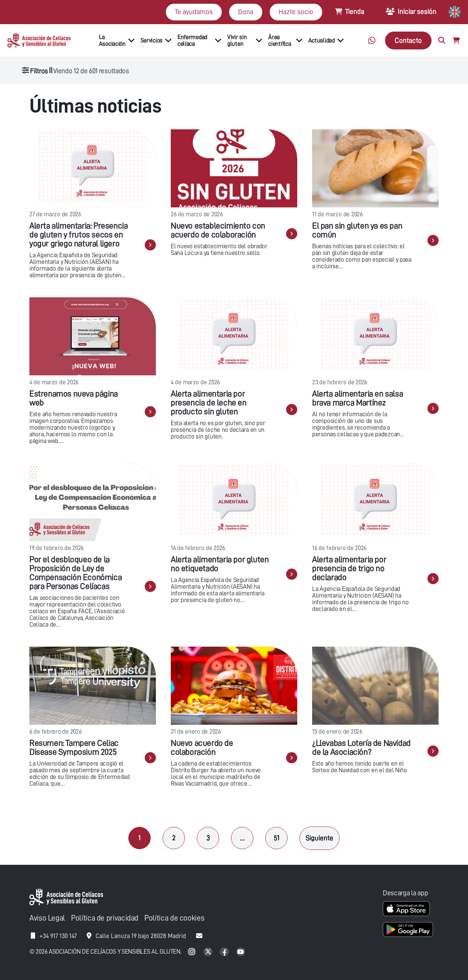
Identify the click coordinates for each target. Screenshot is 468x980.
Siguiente (320, 838)
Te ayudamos (194, 12)
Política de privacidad (105, 918)
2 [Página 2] (174, 838)
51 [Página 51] (277, 838)
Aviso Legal (47, 918)
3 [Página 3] (208, 838)
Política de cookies (174, 918)
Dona (246, 12)
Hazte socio (296, 12)
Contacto (408, 40)
